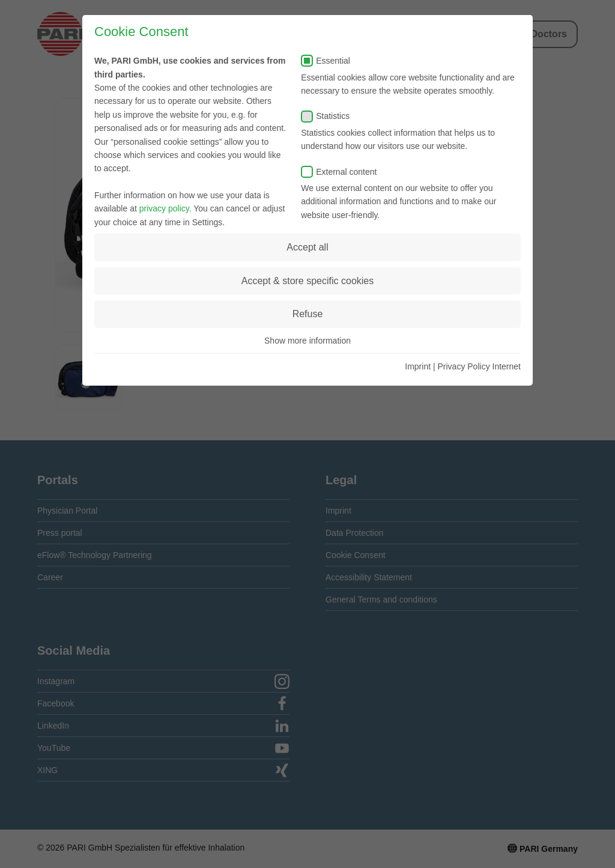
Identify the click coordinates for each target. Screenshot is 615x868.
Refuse (308, 314)
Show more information (307, 341)
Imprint (418, 366)
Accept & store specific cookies (308, 281)
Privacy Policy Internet (480, 366)
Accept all (307, 247)
